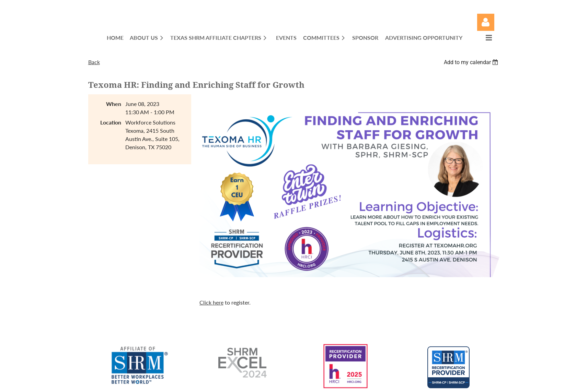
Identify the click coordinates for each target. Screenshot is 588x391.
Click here (211, 302)
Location (111, 122)
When (114, 104)
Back (94, 62)
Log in (486, 22)
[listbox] (472, 62)
